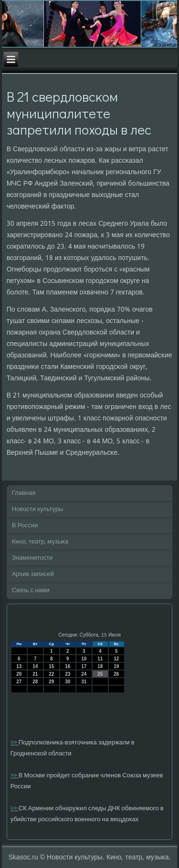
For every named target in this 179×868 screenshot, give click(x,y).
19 (116, 666)
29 (51, 682)
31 (84, 682)
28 (35, 682)
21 (35, 674)
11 (100, 659)
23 (68, 674)
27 (19, 682)
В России (25, 526)
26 (116, 674)
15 (51, 666)
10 (84, 659)
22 (51, 674)
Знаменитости (32, 558)
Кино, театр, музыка (40, 542)
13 (19, 666)
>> (15, 743)
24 (84, 674)
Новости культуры (38, 509)
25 (100, 674)
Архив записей (33, 574)
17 (84, 666)
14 (35, 666)
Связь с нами (31, 591)
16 (68, 666)
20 (19, 674)
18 (100, 666)
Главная (24, 493)
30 (68, 682)
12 (116, 659)
